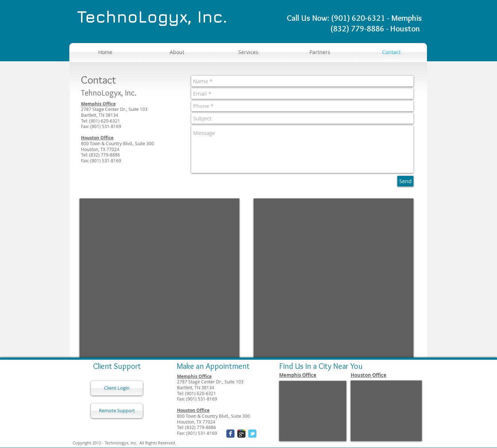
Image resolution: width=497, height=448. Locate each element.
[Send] (405, 181)
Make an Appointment (213, 366)
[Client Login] (117, 388)
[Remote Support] (117, 411)
